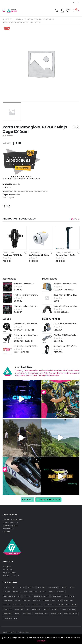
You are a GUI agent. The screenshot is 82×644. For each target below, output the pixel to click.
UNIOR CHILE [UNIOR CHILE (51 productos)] (28, 614)
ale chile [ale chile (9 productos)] (7, 587)
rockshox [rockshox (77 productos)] (7, 605)
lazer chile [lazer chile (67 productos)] (26, 601)
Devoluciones (8, 529)
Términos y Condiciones (13, 520)
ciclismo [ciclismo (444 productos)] (7, 592)
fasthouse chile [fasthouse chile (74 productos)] (9, 596)
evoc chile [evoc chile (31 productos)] (61, 592)
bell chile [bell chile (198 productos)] (21, 587)
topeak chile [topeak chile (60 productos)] (8, 614)
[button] (72, 219)
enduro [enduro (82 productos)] (52, 592)
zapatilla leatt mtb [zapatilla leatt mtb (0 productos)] (71, 614)
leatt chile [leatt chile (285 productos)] (37, 601)
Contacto (7, 532)
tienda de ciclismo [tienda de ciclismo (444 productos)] (68, 609)
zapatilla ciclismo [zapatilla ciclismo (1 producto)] (42, 614)
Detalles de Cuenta (11, 576)
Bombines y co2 (62, 253)
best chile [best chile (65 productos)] (31, 587)
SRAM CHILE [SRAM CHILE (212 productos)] (8, 609)
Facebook (5, 206)
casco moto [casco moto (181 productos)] (52, 587)
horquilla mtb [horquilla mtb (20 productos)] (56, 596)
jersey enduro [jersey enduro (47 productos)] (69, 596)
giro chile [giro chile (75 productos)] (27, 596)
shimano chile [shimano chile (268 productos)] (37, 605)
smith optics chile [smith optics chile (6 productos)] (62, 605)
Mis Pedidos (8, 569)
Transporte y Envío (10, 526)
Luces (32, 253)
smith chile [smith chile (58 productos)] (49, 605)
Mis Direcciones (9, 572)
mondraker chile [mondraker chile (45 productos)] (49, 601)
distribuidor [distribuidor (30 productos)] (17, 592)
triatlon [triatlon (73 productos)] (18, 614)
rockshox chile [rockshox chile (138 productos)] (18, 605)
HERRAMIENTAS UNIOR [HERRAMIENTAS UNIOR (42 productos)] (41, 596)
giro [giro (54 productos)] (19, 596)
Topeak (45, 191)
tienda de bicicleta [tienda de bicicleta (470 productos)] (51, 609)
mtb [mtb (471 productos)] (59, 601)
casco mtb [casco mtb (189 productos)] (63, 587)
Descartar (41, 641)
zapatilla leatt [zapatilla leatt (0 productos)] (56, 614)
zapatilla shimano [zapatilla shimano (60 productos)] (10, 618)
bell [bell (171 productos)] (14, 587)
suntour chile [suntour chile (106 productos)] (37, 609)
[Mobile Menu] (5, 11)
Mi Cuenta (7, 566)
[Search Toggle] (56, 11)
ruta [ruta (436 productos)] (28, 605)
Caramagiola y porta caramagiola (27, 191)
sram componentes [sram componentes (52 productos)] (22, 609)
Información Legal (10, 523)
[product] (15, 238)
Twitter (9, 206)
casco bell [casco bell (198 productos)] (41, 587)
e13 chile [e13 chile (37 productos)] (43, 592)
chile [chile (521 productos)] (72, 587)
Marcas (7, 253)
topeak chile (15, 195)
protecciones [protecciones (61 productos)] (68, 601)
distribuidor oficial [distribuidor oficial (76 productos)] (31, 592)
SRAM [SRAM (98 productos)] (74, 605)
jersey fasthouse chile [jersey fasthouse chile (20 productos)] (12, 601)
